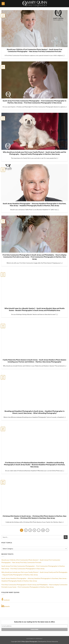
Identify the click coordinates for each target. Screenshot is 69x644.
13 (43, 530)
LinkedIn (6, 606)
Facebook (6, 599)
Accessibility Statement (34, 639)
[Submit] (66, 537)
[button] (3, 4)
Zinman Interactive (52, 641)
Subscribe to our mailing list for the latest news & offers (35, 622)
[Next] (47, 530)
